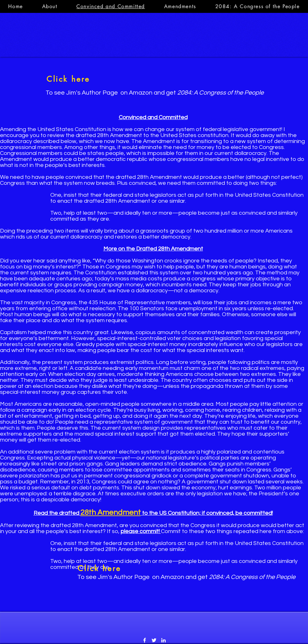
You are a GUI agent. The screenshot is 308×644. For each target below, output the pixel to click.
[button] (180, 6)
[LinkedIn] (163, 640)
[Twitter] (154, 640)
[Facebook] (145, 640)
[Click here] (68, 79)
